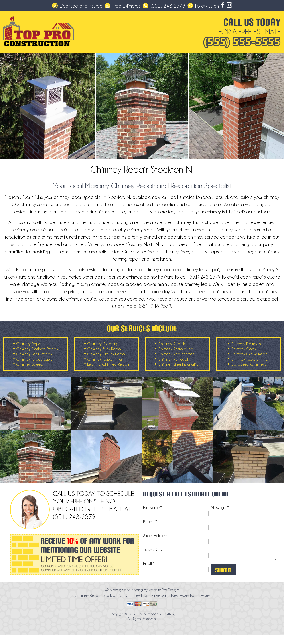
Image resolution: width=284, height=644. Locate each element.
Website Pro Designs (164, 590)
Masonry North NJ (161, 614)
